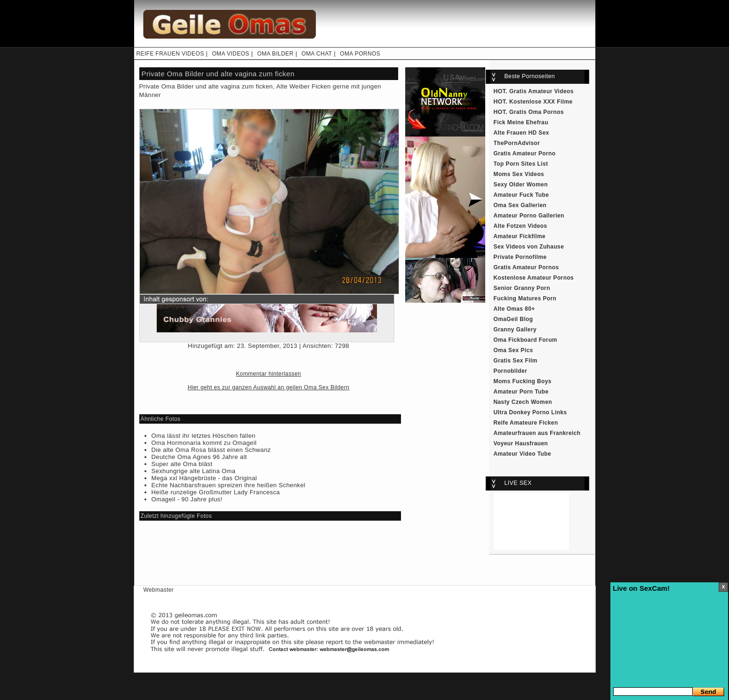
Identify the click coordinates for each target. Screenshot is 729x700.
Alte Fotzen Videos (521, 226)
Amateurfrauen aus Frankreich (537, 433)
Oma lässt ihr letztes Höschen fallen (204, 436)
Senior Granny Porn (522, 288)
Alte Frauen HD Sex (521, 133)
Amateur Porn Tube (521, 392)
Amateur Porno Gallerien (529, 216)
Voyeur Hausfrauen (521, 443)
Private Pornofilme (520, 257)
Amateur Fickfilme (520, 236)
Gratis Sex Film (516, 361)
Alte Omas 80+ (514, 309)
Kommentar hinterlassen (268, 374)
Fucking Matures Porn (525, 298)
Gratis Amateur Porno (525, 153)
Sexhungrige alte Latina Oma (194, 471)
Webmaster (159, 590)
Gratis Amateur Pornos (526, 267)
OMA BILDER (275, 54)
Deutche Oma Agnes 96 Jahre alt (199, 457)
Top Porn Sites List (521, 164)
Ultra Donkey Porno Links (530, 412)
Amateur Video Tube (523, 454)
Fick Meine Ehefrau (521, 122)
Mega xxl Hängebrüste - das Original (204, 478)
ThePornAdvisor (517, 143)
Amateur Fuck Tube (521, 195)
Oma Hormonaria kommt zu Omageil (204, 443)
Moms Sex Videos (519, 174)
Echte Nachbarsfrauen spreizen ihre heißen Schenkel (228, 485)
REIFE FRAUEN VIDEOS (170, 54)
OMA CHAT (316, 54)
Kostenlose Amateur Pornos (534, 278)
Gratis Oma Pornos (537, 112)
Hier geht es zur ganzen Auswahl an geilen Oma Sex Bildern (269, 387)
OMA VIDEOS (230, 54)
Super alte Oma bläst (182, 464)
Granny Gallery (515, 330)
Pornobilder (511, 371)
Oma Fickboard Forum (525, 340)
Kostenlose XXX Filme (541, 102)
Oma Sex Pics (513, 350)
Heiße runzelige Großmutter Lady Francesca (216, 492)
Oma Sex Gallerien (520, 205)
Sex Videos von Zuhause (529, 247)
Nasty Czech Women (523, 402)
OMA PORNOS (360, 54)
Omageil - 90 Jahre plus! (187, 499)
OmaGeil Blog (513, 319)
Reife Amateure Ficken (526, 423)
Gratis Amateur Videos (541, 91)
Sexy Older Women (521, 185)
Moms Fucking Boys (523, 381)
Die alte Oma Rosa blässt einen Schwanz (211, 450)
